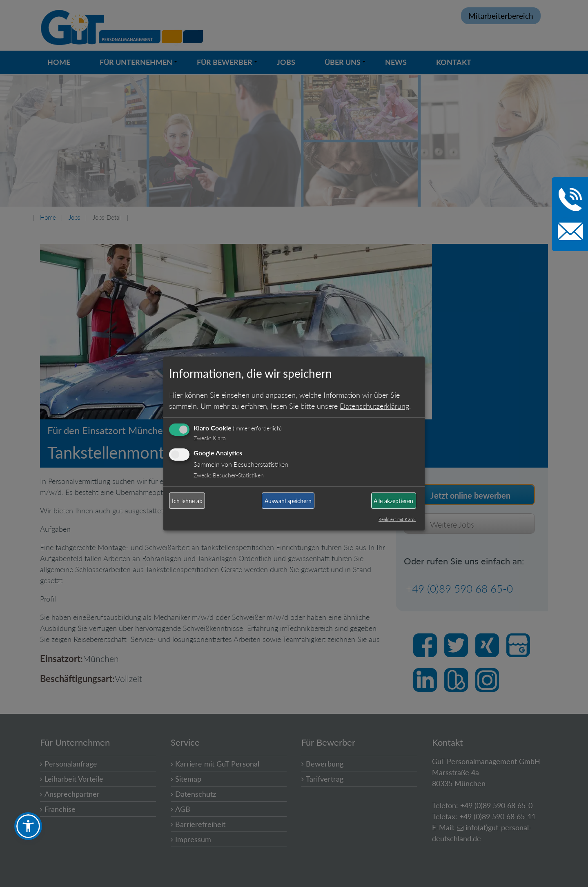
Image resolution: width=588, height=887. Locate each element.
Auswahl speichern (288, 501)
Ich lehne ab (187, 501)
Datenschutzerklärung (374, 406)
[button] (28, 826)
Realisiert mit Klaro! (397, 519)
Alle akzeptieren (393, 501)
